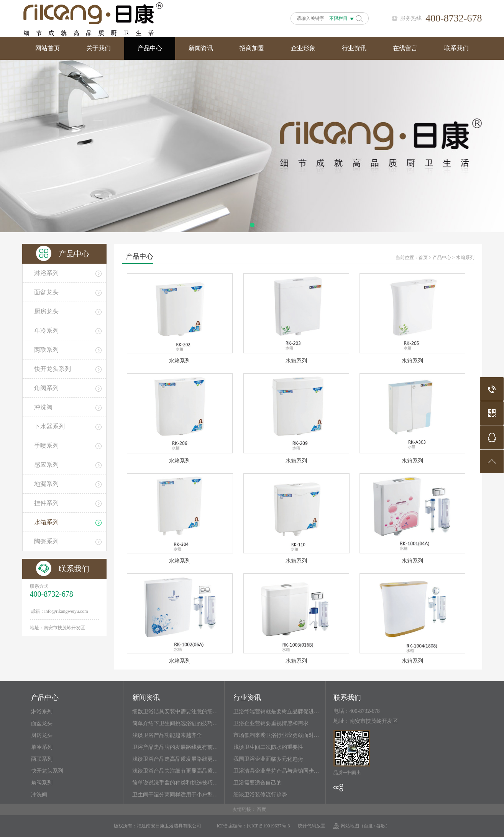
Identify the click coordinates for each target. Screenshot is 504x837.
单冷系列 (42, 747)
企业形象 (303, 48)
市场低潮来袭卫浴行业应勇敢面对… (276, 735)
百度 (261, 809)
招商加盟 (252, 48)
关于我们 (99, 48)
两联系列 (42, 759)
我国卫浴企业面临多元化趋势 (268, 759)
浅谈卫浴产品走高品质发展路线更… (175, 759)
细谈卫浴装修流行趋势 (260, 795)
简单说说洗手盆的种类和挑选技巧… (175, 783)
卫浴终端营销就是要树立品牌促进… (276, 711)
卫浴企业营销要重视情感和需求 (271, 723)
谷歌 (381, 826)
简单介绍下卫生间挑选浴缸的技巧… (175, 723)
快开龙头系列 (47, 771)
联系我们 (456, 48)
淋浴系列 (42, 711)
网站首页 (48, 48)
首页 (423, 258)
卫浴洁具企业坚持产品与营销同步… (276, 771)
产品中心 (150, 48)
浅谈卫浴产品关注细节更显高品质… (175, 771)
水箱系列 (465, 258)
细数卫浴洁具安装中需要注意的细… (175, 711)
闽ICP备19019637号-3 (268, 826)
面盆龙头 (42, 723)
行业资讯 (354, 48)
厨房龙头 (42, 735)
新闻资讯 (201, 48)
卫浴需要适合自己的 (258, 783)
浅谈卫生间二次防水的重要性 (268, 747)
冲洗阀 (39, 795)
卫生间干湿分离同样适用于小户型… (175, 795)
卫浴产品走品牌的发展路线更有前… (175, 747)
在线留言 (405, 48)
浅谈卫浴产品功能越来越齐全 (167, 735)
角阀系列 (42, 783)
